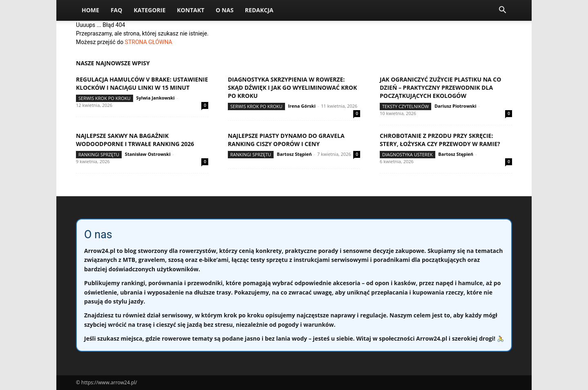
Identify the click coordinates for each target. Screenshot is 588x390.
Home (90, 10)
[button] (502, 11)
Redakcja (259, 10)
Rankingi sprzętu (99, 154)
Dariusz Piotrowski (455, 106)
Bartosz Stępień (294, 154)
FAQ (117, 10)
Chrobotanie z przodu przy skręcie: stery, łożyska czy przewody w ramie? (440, 140)
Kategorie (149, 10)
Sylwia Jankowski (155, 98)
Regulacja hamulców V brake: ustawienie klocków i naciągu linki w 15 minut (142, 83)
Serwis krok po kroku (105, 98)
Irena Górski (302, 106)
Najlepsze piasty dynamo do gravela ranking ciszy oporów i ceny (286, 140)
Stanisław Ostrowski (148, 154)
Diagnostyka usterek (408, 154)
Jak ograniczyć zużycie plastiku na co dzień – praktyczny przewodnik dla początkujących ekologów (440, 88)
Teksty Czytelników (405, 106)
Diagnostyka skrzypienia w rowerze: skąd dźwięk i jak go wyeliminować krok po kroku (292, 88)
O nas (225, 10)
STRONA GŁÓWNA (149, 42)
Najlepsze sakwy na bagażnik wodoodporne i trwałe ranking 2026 (135, 140)
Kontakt (190, 10)
